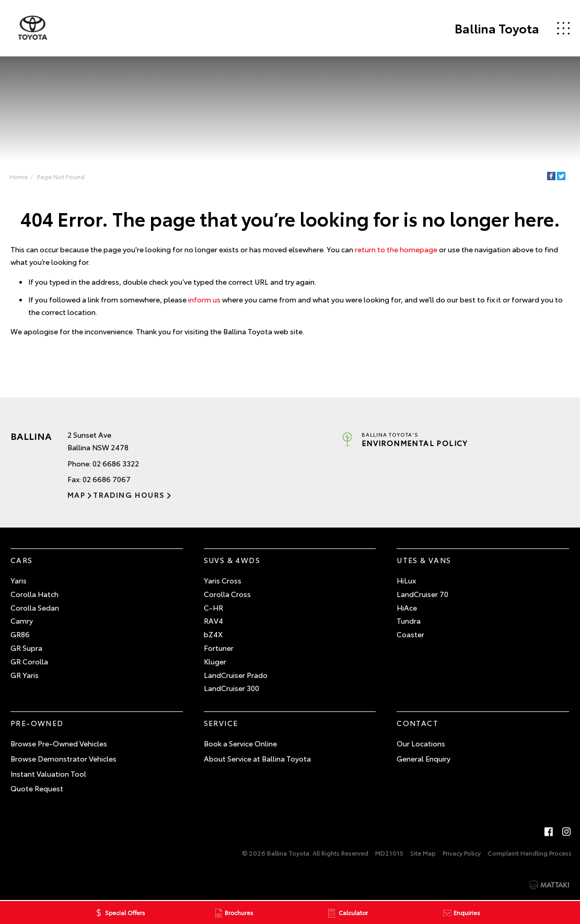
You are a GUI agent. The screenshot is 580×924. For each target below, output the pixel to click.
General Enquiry (424, 758)
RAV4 (213, 621)
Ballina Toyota (497, 28)
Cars (22, 560)
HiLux (406, 580)
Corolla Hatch (34, 594)
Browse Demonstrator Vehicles (63, 758)
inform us (204, 299)
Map (76, 495)
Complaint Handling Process (530, 853)
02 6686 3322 (116, 463)
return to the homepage (396, 250)
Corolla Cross (227, 594)
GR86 (20, 634)
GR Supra (26, 648)
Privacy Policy (462, 853)
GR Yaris (25, 675)
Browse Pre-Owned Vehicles (59, 743)
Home (19, 176)
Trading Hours (129, 495)
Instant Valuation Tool (48, 774)
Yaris (19, 580)
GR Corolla (29, 661)
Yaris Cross (223, 580)
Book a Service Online (240, 743)
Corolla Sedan (35, 607)
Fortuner (219, 648)
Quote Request (37, 789)
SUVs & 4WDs (232, 560)
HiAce (407, 607)
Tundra (409, 621)
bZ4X (213, 634)
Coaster (410, 634)
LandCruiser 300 (231, 688)
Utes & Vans (424, 560)
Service (221, 723)
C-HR (213, 607)
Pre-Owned (37, 723)
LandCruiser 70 (422, 594)
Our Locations (421, 743)
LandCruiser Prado (236, 675)
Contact (417, 723)
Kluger (215, 661)
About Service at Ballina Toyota (257, 758)
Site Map (423, 853)
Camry (22, 621)
